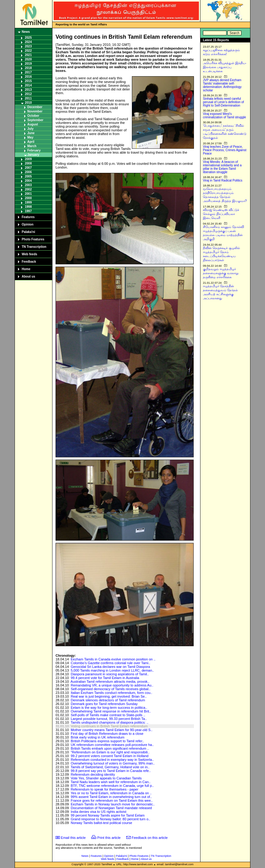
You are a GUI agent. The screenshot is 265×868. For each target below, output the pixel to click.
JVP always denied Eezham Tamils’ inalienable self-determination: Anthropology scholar (222, 85)
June (31, 133)
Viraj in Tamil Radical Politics (223, 180)
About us (28, 276)
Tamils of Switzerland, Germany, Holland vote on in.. (110, 767)
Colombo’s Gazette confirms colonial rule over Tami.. (110, 663)
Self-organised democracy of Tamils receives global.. (111, 689)
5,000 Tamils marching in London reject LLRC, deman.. (112, 670)
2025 (28, 38)
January (33, 155)
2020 (28, 59)
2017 (28, 72)
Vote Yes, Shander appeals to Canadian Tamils (106, 778)
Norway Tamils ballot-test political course (101, 823)
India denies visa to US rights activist (99, 812)
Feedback (29, 262)
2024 (28, 42)
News (26, 32)
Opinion (28, 224)
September (35, 120)
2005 (28, 176)
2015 (28, 81)
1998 (28, 207)
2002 (28, 189)
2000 (28, 198)
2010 (28, 103)
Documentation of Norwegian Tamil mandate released (111, 808)
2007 (28, 168)
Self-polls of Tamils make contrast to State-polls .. (108, 715)
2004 (28, 181)
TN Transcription (34, 247)
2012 (28, 94)
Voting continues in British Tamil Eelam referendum (109, 726)
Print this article (109, 838)
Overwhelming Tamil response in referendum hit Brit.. (111, 711)
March (32, 146)
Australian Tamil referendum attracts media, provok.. (110, 682)
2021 (28, 55)
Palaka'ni (28, 232)
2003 (28, 185)
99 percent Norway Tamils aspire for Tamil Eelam (108, 815)
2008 (28, 163)
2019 (28, 64)
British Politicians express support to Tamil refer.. (107, 741)
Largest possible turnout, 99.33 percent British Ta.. (109, 719)
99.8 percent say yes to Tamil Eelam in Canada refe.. (111, 771)
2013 (28, 90)
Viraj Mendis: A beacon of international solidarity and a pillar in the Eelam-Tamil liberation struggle (222, 167)
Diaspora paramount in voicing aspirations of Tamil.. (110, 674)
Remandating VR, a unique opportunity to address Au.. (112, 685)
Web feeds (29, 254)
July (30, 129)
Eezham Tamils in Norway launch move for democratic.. (113, 804)
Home (26, 269)
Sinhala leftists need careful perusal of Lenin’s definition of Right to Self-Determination (223, 102)
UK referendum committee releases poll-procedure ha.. (112, 745)
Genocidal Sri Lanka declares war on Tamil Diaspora (110, 667)
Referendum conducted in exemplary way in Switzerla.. (112, 760)
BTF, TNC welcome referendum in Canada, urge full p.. (112, 786)
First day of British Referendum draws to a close (107, 734)
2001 (28, 194)
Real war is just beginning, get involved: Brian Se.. (109, 696)
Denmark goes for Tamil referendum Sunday (104, 704)
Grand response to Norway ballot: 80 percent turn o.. (110, 819)
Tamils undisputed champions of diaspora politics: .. (110, 722)
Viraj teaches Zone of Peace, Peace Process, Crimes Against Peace (225, 150)
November (35, 111)
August (33, 124)
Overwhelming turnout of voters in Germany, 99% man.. (113, 763)
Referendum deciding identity (93, 774)
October (33, 116)
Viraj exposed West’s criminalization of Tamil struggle (225, 116)
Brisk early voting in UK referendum (98, 737)
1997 (28, 211)
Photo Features (33, 239)
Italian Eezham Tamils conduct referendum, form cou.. (112, 693)
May (30, 137)
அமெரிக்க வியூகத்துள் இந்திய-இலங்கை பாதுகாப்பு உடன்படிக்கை (225, 67)
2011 (28, 98)
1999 (28, 202)
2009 (28, 159)
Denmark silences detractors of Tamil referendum (108, 700)
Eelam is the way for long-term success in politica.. (109, 708)
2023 (28, 46)
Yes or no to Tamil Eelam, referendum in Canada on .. (111, 793)
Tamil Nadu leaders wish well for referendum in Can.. (111, 782)
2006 (28, 172)
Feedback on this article (150, 838)
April (31, 142)
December (35, 107)
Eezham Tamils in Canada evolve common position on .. (113, 659)
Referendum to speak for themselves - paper (105, 789)
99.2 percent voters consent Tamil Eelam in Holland (110, 756)
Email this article (73, 838)
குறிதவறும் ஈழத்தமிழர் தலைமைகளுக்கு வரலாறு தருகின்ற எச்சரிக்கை (221, 273)
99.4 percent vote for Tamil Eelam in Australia (105, 678)
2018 (28, 68)
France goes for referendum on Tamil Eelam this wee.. (112, 800)
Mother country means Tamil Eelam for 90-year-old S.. (112, 730)
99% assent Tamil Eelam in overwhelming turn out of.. (111, 797)
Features (28, 217)
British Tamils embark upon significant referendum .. (110, 748)
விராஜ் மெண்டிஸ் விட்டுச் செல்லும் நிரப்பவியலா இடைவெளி (221, 214)
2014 (28, 85)
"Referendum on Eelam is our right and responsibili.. (110, 752)
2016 (28, 77)
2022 (28, 51)
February (34, 150)
